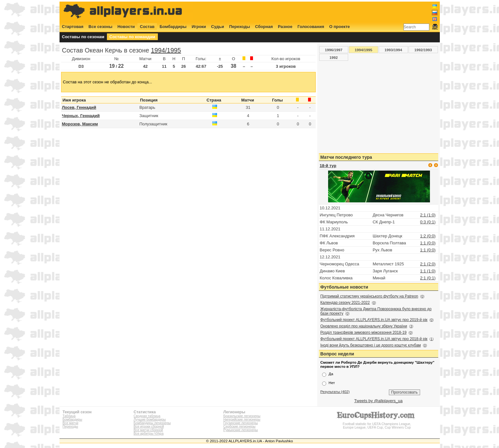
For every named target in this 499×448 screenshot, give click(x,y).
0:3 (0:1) (428, 222)
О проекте (340, 27)
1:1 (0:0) (428, 243)
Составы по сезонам (83, 37)
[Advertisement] (322, 12)
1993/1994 (393, 50)
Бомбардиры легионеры (152, 423)
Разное (285, 27)
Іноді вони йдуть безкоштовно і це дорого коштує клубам (371, 345)
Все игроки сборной (149, 427)
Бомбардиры (173, 27)
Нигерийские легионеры (242, 420)
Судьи (218, 27)
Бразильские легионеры (242, 416)
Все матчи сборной (148, 430)
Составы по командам (132, 37)
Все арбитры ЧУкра (149, 434)
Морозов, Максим (80, 124)
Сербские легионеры (239, 427)
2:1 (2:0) (428, 264)
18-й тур (328, 166)
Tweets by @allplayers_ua (378, 401)
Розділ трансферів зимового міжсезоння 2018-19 (364, 332)
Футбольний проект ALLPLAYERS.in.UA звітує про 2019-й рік (374, 320)
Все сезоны (100, 27)
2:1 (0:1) (428, 278)
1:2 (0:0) (428, 236)
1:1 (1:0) (428, 271)
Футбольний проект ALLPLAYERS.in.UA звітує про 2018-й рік (374, 339)
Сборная (264, 27)
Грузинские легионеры (241, 423)
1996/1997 (334, 50)
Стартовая (73, 27)
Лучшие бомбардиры (150, 420)
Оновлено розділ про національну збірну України (364, 326)
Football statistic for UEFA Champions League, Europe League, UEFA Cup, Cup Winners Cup (377, 424)
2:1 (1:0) (428, 215)
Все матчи (70, 423)
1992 (334, 57)
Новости (126, 27)
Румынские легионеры (241, 430)
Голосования (311, 27)
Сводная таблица (147, 416)
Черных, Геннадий (81, 116)
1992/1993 (423, 50)
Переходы (240, 27)
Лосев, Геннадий (79, 107)
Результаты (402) (335, 392)
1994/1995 (166, 50)
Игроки (199, 27)
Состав (147, 27)
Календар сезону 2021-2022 (345, 303)
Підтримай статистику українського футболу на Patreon (369, 296)
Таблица (69, 416)
